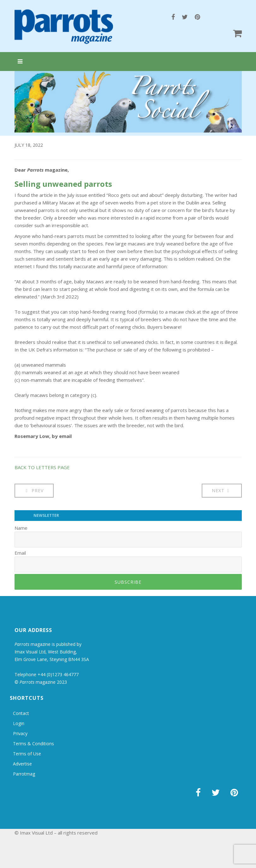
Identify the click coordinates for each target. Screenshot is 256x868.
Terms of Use (27, 754)
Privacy (20, 733)
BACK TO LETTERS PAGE (42, 467)
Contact (21, 713)
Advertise (22, 764)
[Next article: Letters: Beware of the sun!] (222, 491)
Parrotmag (24, 774)
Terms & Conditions (33, 744)
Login (19, 723)
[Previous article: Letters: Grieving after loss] (34, 491)
